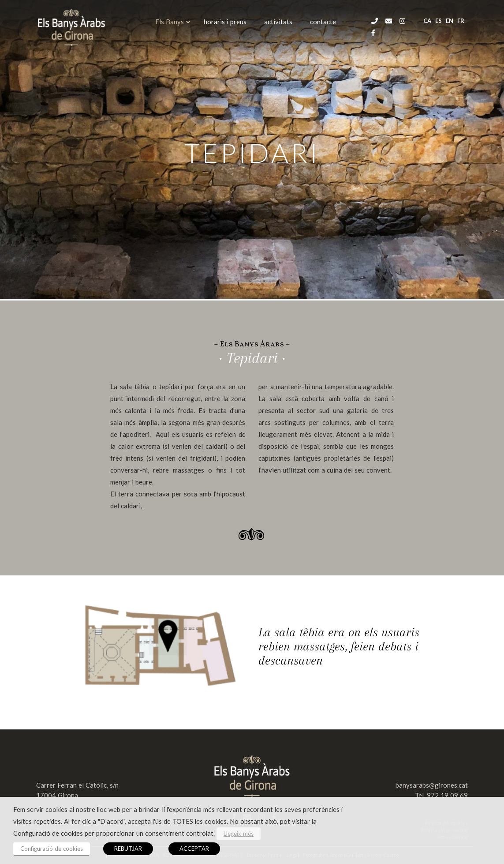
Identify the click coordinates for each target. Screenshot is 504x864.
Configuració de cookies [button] (52, 849)
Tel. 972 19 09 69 (441, 795)
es (439, 21)
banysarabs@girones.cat (432, 785)
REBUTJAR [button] (128, 849)
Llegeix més (239, 834)
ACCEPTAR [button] (194, 849)
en (450, 21)
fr (461, 21)
